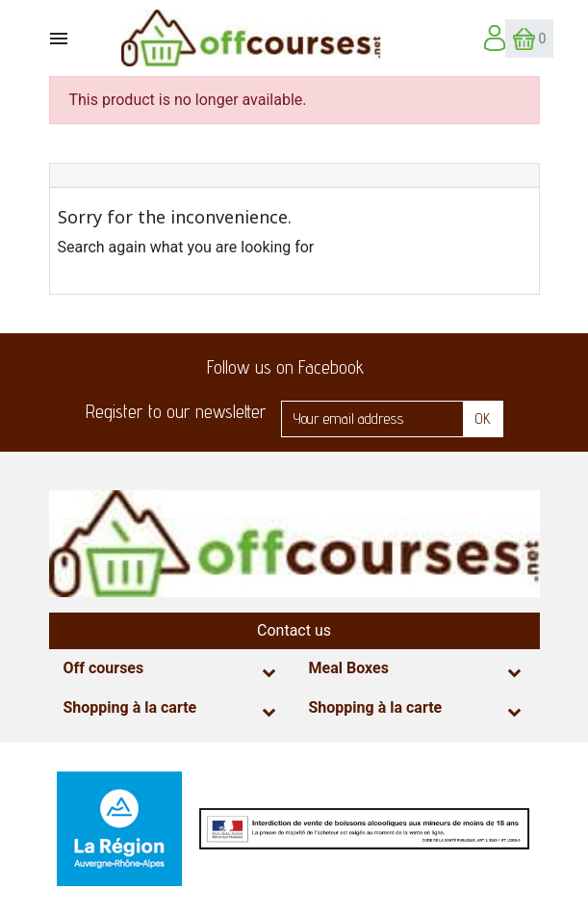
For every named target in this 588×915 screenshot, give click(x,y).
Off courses (104, 668)
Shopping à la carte (130, 707)
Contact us (294, 630)
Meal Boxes (349, 668)
